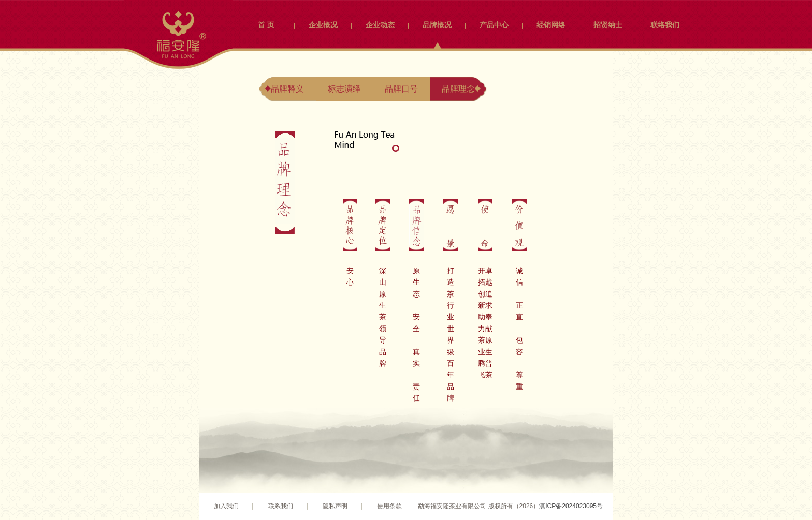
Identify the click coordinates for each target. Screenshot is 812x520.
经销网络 (551, 25)
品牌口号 (401, 89)
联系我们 (281, 506)
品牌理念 (458, 89)
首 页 (266, 25)
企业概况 (323, 25)
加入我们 (226, 506)
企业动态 (380, 25)
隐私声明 (335, 506)
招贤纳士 (608, 25)
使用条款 (389, 506)
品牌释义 (287, 89)
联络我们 (665, 25)
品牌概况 (437, 25)
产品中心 (494, 25)
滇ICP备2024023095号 (571, 506)
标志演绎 (344, 89)
